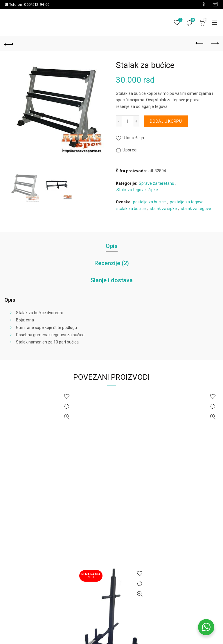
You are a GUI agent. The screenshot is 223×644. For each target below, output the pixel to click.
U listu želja (133, 138)
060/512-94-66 (37, 4)
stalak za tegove (196, 209)
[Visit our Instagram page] (215, 4)
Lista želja (180, 20)
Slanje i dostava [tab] (112, 280)
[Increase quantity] (136, 121)
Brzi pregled (67, 417)
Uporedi (192, 20)
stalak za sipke (163, 209)
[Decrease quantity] (119, 121)
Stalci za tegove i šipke (137, 190)
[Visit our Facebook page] (204, 4)
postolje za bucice (149, 202)
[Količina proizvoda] (127, 121)
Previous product (200, 43)
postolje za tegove (187, 202)
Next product (214, 43)
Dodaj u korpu (166, 121)
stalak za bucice (131, 209)
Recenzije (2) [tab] (112, 263)
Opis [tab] (112, 246)
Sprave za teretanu (157, 183)
